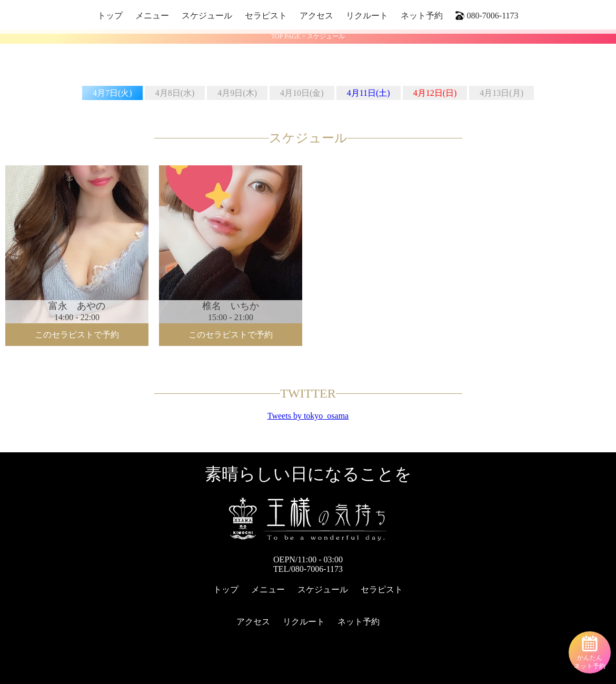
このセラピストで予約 (77, 335)
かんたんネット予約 (590, 653)
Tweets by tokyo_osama (308, 416)
